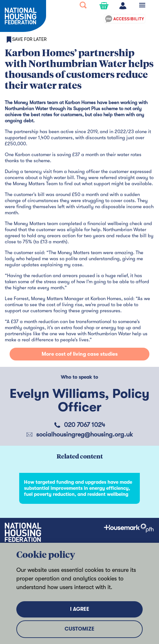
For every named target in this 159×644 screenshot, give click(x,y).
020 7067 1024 (84, 425)
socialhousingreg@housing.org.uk (84, 434)
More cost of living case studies (80, 354)
